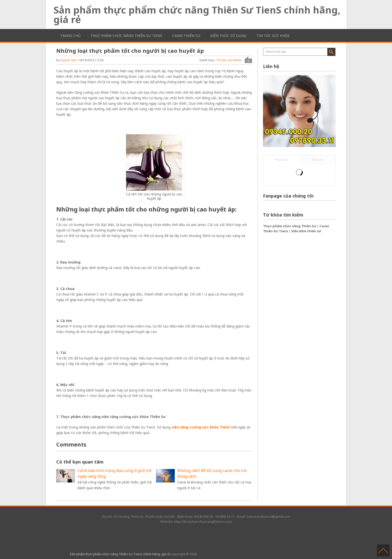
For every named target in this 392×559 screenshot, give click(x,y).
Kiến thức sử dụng (228, 36)
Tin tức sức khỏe (273, 36)
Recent (318, 159)
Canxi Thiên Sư (186, 36)
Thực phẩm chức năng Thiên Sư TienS (126, 36)
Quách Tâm (69, 60)
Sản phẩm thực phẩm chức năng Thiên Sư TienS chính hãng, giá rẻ (197, 14)
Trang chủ (70, 36)
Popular (281, 159)
